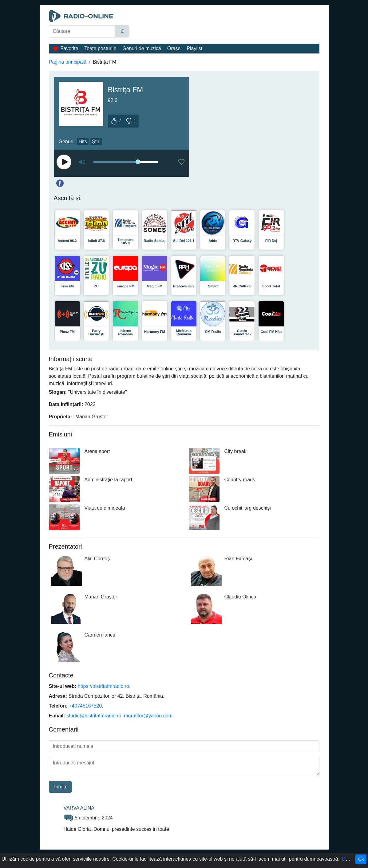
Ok (361, 859)
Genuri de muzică (142, 48)
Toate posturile (100, 48)
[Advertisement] (226, 25)
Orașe (174, 48)
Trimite (60, 787)
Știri (96, 142)
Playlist (194, 48)
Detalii (349, 859)
